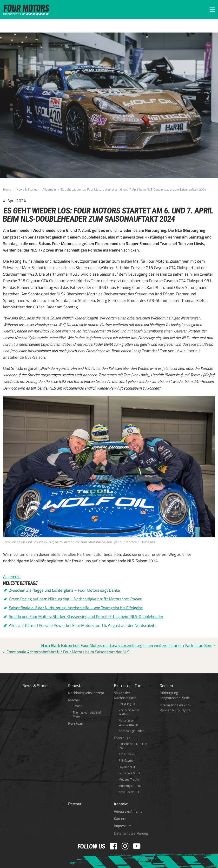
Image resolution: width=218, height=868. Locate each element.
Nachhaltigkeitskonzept (86, 693)
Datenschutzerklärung (131, 833)
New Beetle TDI (129, 792)
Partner (75, 804)
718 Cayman (127, 760)
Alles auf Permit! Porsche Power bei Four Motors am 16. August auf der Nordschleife (83, 625)
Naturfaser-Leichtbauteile (128, 722)
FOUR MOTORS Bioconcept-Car (26, 10)
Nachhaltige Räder (131, 731)
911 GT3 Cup (127, 754)
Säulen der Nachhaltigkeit (125, 695)
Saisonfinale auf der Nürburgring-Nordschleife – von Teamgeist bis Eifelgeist (76, 608)
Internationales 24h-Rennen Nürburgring (175, 708)
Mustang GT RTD (130, 786)
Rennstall (76, 686)
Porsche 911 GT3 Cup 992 (133, 746)
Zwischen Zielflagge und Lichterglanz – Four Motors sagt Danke (64, 590)
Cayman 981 (127, 767)
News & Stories (27, 189)
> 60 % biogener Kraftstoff (129, 712)
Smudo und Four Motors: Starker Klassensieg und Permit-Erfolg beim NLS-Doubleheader (86, 616)
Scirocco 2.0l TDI (129, 773)
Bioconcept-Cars (128, 686)
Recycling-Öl (127, 704)
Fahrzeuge (122, 738)
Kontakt (121, 804)
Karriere (120, 818)
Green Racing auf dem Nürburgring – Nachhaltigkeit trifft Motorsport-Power (75, 599)
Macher (74, 700)
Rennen (166, 686)
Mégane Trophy (129, 779)
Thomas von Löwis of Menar (87, 715)
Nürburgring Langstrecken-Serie (175, 695)
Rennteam (76, 723)
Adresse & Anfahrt (128, 811)
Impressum (123, 826)
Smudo (77, 706)
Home (7, 189)
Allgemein (49, 189)
